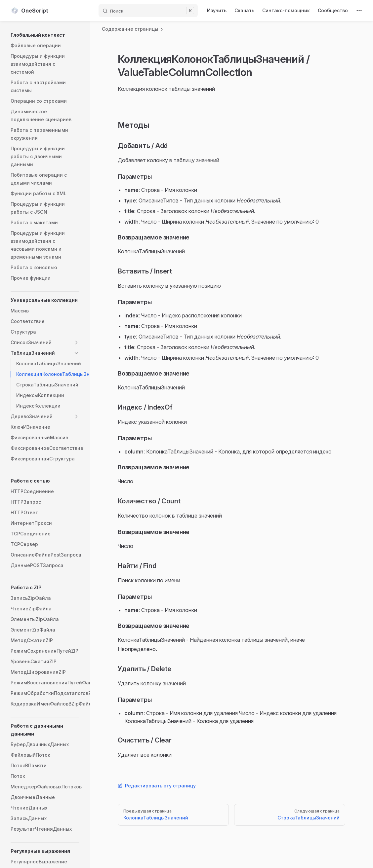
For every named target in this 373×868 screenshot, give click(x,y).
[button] (45, 35)
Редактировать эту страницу (157, 786)
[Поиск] (148, 11)
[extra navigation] (359, 11)
